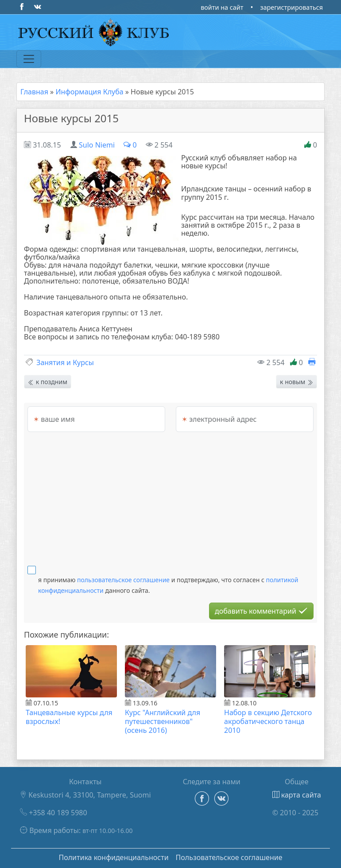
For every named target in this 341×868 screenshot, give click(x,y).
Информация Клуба (89, 92)
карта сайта (297, 795)
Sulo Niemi (97, 145)
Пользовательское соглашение (229, 857)
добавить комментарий (261, 611)
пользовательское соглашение (123, 580)
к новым (296, 382)
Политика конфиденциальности (113, 857)
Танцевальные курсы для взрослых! (69, 717)
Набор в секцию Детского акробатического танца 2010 (268, 721)
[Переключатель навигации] (29, 59)
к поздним (48, 382)
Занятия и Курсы (65, 362)
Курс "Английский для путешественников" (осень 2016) (163, 721)
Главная (34, 92)
